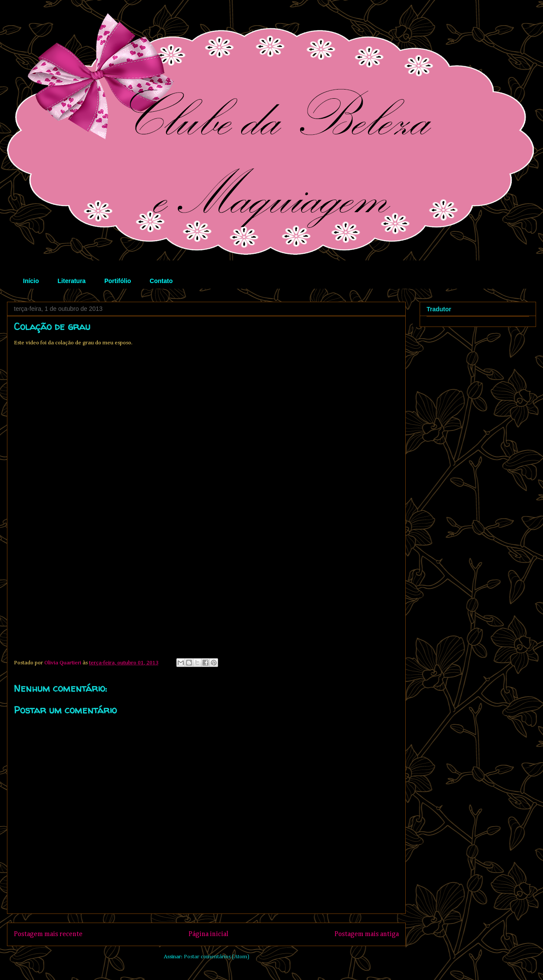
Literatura (72, 281)
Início (31, 281)
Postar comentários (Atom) (217, 957)
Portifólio (118, 281)
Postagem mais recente (48, 934)
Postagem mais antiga (367, 934)
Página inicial (209, 934)
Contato (161, 281)
